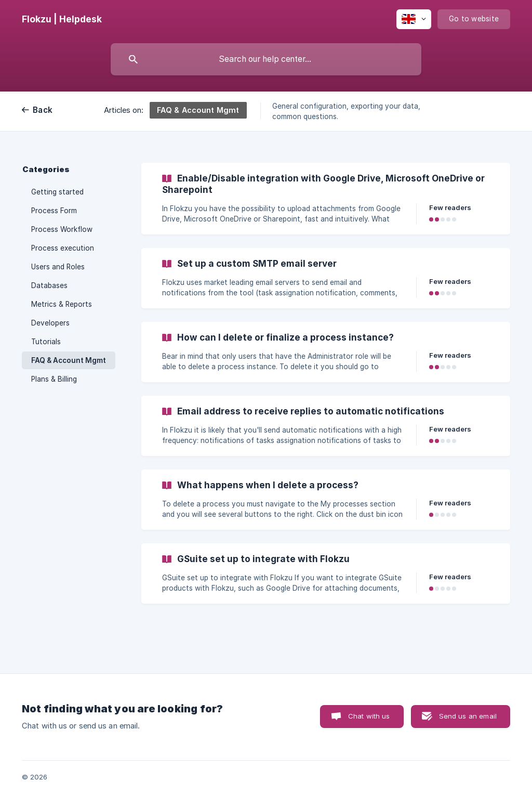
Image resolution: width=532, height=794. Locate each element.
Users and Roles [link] (58, 267)
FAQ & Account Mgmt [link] (69, 360)
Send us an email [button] (468, 716)
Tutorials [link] (46, 342)
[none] (62, 19)
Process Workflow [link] (62, 229)
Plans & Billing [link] (54, 379)
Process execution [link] (63, 248)
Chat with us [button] (369, 716)
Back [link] (43, 110)
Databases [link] (49, 285)
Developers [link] (50, 323)
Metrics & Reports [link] (62, 304)
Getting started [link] (57, 192)
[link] (326, 199)
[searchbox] (266, 59)
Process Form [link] (54, 211)
